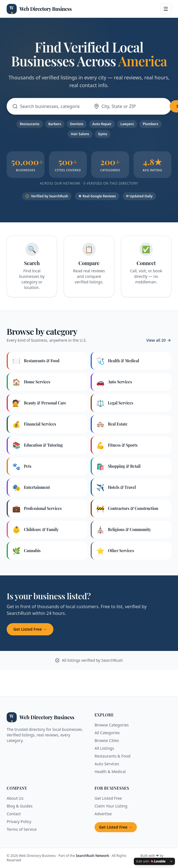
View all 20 (159, 340)
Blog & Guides (20, 806)
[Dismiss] (171, 861)
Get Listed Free (108, 798)
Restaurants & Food (113, 756)
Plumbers (150, 124)
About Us (15, 798)
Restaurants (30, 124)
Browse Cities (107, 740)
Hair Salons (80, 134)
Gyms (103, 134)
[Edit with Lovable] (151, 861)
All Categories (107, 733)
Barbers (55, 124)
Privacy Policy (19, 822)
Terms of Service (22, 829)
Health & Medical (110, 772)
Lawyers (127, 124)
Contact (14, 814)
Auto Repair (102, 124)
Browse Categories (112, 725)
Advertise (103, 814)
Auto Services (107, 764)
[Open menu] (166, 9)
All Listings (104, 748)
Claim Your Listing (111, 806)
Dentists (77, 124)
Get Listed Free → (30, 629)
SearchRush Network (93, 856)
